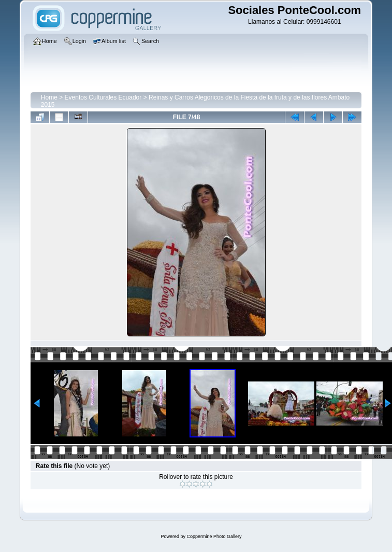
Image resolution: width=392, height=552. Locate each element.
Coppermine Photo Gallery (214, 536)
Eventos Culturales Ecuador (103, 97)
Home (49, 97)
